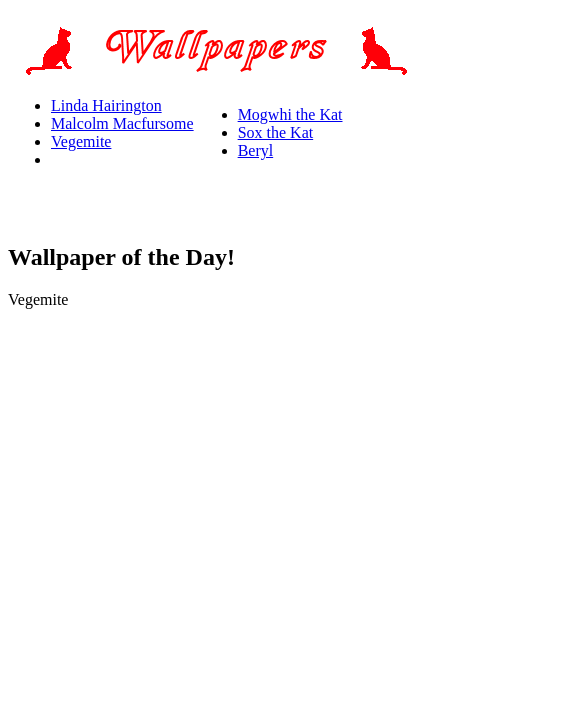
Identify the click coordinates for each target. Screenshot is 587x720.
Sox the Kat (276, 132)
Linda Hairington (106, 105)
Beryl (256, 150)
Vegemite (81, 141)
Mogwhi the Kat (290, 114)
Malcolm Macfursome (122, 123)
